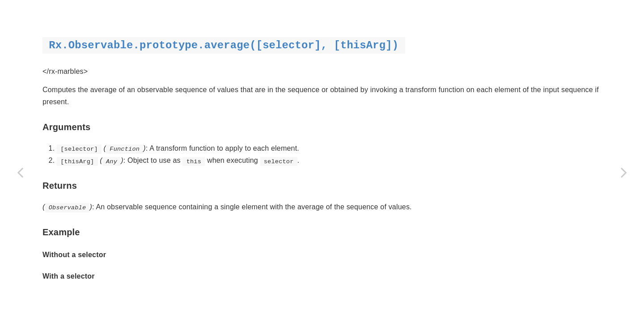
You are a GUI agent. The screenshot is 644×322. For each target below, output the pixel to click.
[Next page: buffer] (624, 172)
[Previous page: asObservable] (20, 172)
